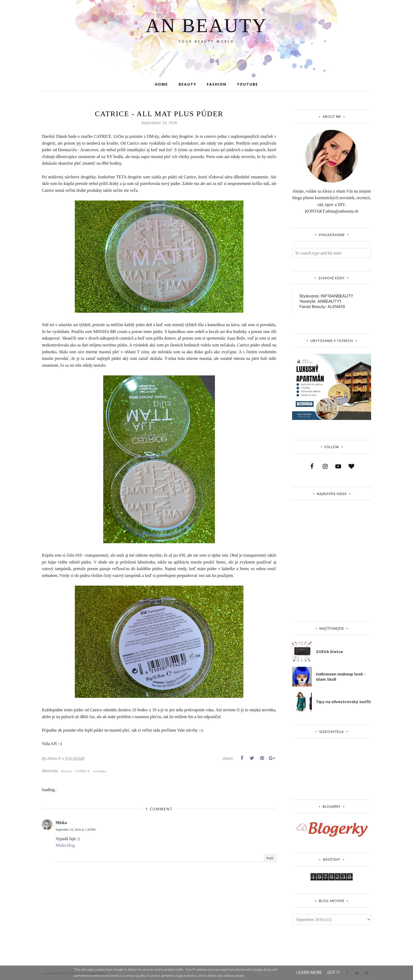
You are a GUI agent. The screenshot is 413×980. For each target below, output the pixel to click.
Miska (61, 823)
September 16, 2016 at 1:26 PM (75, 830)
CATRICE (82, 771)
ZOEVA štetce (329, 651)
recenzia (99, 771)
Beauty (67, 771)
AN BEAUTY (206, 26)
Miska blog (65, 845)
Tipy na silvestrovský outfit (343, 702)
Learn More (309, 972)
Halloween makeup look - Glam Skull (341, 677)
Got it (334, 972)
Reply (270, 858)
